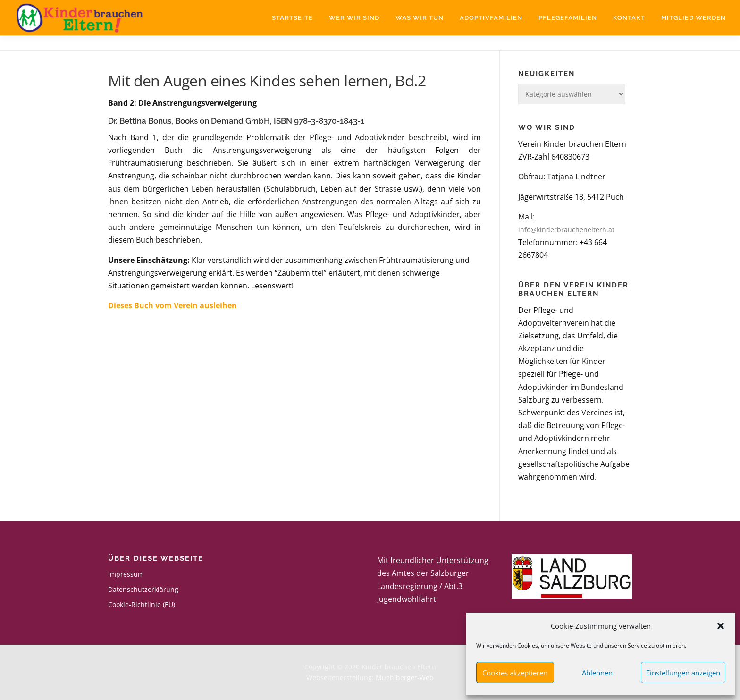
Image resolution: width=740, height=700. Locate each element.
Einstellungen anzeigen (683, 673)
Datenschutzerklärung (143, 589)
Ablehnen (597, 673)
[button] (721, 626)
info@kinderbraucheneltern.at (566, 230)
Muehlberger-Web (405, 678)
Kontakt (629, 18)
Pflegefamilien (568, 18)
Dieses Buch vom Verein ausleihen (172, 305)
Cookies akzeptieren (515, 673)
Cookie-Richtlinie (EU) (142, 604)
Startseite (292, 18)
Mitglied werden (694, 18)
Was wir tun (420, 18)
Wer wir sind (354, 18)
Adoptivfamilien (491, 18)
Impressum (126, 574)
